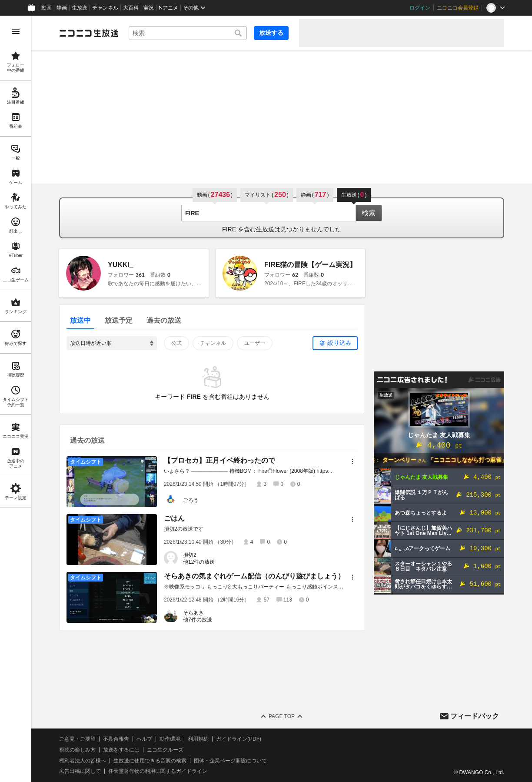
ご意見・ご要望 (77, 739)
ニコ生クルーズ (165, 750)
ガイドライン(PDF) (239, 739)
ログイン (420, 8)
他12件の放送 (199, 562)
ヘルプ (144, 739)
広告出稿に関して (80, 771)
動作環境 (170, 739)
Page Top (282, 716)
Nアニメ (168, 8)
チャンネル (105, 8)
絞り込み (339, 343)
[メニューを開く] (16, 31)
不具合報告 (116, 739)
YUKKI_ (121, 265)
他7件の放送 (198, 620)
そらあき (193, 613)
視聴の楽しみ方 (77, 750)
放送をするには (121, 750)
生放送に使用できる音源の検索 (150, 761)
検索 (369, 213)
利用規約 (198, 739)
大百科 (131, 8)
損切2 (190, 555)
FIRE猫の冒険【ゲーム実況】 (310, 265)
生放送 (80, 8)
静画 (62, 8)
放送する (271, 33)
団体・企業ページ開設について (230, 761)
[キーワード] (188, 33)
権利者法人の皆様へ (83, 761)
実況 (149, 8)
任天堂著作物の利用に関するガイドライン (158, 771)
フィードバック (475, 716)
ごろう (191, 500)
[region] (16, 399)
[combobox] (188, 33)
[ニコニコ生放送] (89, 33)
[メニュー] (352, 461)
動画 (47, 8)
